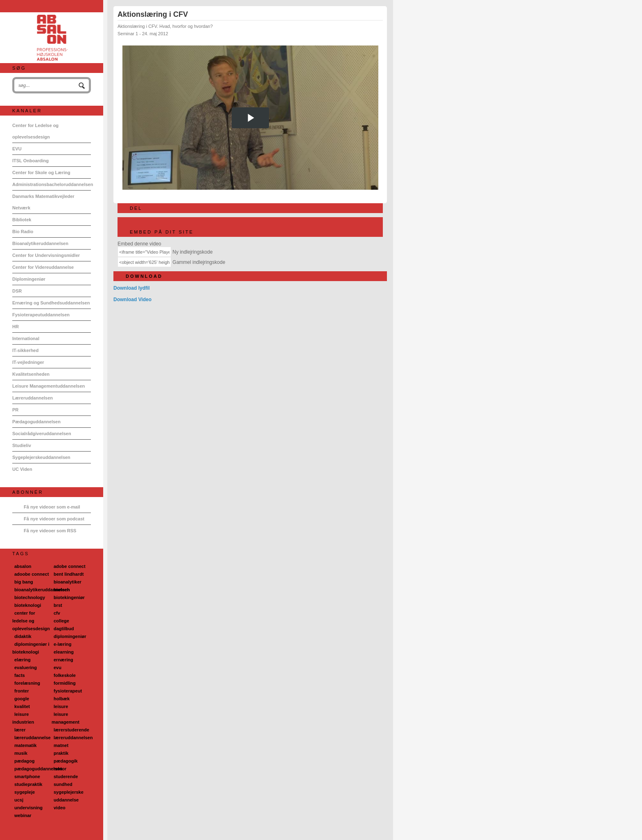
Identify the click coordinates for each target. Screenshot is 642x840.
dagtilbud (64, 629)
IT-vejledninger (28, 362)
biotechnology (30, 597)
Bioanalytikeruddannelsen (40, 243)
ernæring (63, 660)
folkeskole (65, 675)
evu (58, 667)
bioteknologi (28, 605)
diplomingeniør (70, 636)
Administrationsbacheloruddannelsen (52, 184)
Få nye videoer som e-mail (52, 507)
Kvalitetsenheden (31, 374)
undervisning (28, 808)
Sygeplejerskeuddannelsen (41, 457)
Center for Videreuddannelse (43, 267)
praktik (61, 753)
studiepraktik (28, 784)
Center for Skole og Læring (41, 173)
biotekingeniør (69, 597)
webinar (23, 815)
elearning (64, 652)
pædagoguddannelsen (38, 769)
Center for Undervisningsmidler (46, 255)
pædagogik (66, 761)
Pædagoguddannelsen (36, 422)
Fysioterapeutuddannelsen (41, 315)
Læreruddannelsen (33, 398)
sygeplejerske (69, 792)
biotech (62, 590)
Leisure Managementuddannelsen (49, 386)
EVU (17, 149)
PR (15, 410)
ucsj (19, 800)
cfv (57, 613)
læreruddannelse (33, 738)
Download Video (132, 300)
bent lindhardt (69, 574)
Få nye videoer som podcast (54, 519)
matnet (61, 745)
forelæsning (27, 683)
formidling (65, 683)
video (60, 808)
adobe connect (70, 566)
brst (58, 605)
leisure (61, 706)
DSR (17, 291)
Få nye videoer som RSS (50, 531)
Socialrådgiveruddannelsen (42, 434)
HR (16, 327)
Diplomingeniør (29, 279)
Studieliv (22, 445)
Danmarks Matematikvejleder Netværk (43, 202)
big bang (24, 582)
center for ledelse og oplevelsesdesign (31, 621)
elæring (23, 660)
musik (21, 753)
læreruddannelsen (73, 738)
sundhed (63, 784)
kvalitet (22, 706)
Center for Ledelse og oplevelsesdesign (35, 131)
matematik (25, 745)
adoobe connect (32, 574)
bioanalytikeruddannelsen (42, 590)
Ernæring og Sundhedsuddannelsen (51, 303)
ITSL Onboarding (31, 161)
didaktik (23, 636)
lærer (20, 730)
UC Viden (22, 469)
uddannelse (66, 800)
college (61, 621)
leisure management (66, 718)
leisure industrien (23, 718)
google (22, 699)
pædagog (25, 761)
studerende (66, 776)
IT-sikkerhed (25, 350)
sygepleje (25, 792)
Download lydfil (132, 288)
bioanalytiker (68, 582)
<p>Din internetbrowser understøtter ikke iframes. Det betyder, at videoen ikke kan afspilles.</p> (250, 118)
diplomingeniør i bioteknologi (31, 648)
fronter (21, 691)
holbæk (62, 699)
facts (20, 675)
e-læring (62, 644)
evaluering (26, 667)
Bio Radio (23, 232)
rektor (60, 769)
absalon (23, 566)
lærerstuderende (71, 730)
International (26, 338)
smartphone (27, 776)
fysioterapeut (68, 691)
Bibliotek (22, 220)
